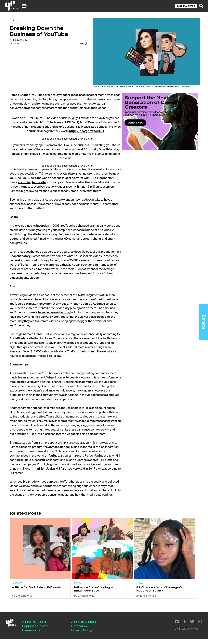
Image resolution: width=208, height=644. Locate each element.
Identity (27, 595)
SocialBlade (45, 345)
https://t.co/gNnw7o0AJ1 (106, 133)
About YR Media (37, 626)
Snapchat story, (35, 262)
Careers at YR (35, 635)
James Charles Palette (83, 458)
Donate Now (154, 136)
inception (53, 232)
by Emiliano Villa (32, 610)
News (83, 595)
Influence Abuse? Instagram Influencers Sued (100, 602)
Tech (24, 23)
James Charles (30, 97)
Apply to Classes (86, 626)
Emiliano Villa (30, 54)
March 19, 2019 (92, 141)
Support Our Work (38, 630)
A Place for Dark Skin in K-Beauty (47, 601)
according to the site (53, 184)
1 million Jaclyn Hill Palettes (104, 479)
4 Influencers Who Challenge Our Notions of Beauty (161, 602)
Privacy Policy (84, 635)
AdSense (116, 310)
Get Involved (186, 6)
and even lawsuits (51, 440)
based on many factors (76, 319)
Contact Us (82, 630)
